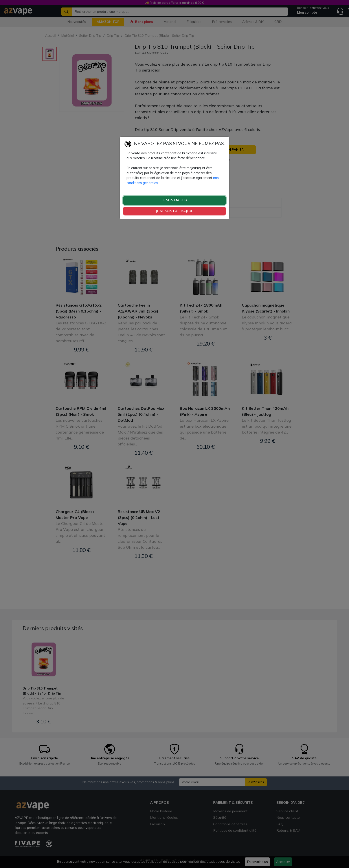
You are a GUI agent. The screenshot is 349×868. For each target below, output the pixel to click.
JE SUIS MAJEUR (175, 200)
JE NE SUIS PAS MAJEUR (175, 211)
